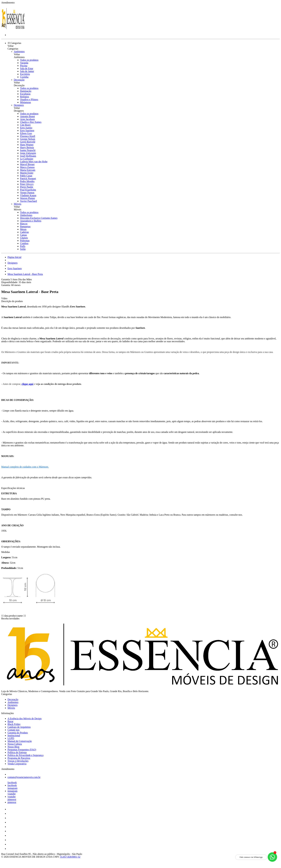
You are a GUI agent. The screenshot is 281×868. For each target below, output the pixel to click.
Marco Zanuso (27, 167)
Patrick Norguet (28, 178)
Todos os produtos (29, 60)
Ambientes (19, 51)
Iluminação (26, 91)
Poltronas (25, 241)
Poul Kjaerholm (28, 190)
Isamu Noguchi (28, 150)
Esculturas (25, 94)
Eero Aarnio (26, 128)
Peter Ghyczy (27, 184)
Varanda (24, 63)
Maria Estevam (28, 170)
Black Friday (14, 724)
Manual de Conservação (20, 741)
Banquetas (25, 226)
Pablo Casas (26, 176)
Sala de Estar (27, 68)
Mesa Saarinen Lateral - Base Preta (25, 274)
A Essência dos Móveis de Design (25, 719)
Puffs (23, 246)
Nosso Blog (13, 747)
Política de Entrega (17, 752)
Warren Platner (28, 198)
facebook (12, 782)
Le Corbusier (27, 159)
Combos (24, 243)
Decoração (19, 80)
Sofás (23, 249)
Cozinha (24, 77)
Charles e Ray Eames (31, 122)
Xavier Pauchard (28, 201)
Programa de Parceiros (19, 758)
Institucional (14, 735)
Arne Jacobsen (27, 119)
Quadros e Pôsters (29, 99)
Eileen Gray (26, 133)
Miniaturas (25, 102)
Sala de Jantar (27, 71)
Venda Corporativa (17, 764)
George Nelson (28, 139)
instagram (12, 788)
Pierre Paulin (27, 187)
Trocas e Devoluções (18, 761)
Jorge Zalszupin (28, 153)
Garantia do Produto (18, 733)
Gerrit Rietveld (28, 142)
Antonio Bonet (27, 116)
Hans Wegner (27, 145)
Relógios (25, 97)
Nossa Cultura (15, 744)
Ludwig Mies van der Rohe (34, 162)
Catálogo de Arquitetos (19, 727)
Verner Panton (27, 193)
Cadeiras (24, 232)
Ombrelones (26, 215)
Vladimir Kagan (28, 195)
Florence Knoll (28, 136)
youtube (12, 794)
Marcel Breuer (27, 164)
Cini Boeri (25, 125)
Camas (23, 235)
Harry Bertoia (27, 147)
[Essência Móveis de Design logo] (13, 30)
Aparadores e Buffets (31, 221)
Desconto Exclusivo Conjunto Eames (39, 218)
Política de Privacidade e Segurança (25, 755)
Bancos (24, 224)
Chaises (24, 238)
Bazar (10, 721)
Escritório (25, 74)
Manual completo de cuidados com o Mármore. (25, 467)
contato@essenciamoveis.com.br (24, 777)
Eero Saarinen (27, 131)
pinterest (12, 799)
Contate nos (13, 730)
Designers (19, 105)
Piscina (24, 66)
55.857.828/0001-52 (70, 857)
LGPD (11, 738)
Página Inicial (14, 257)
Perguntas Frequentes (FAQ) (22, 750)
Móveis (18, 204)
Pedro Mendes (27, 181)
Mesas (23, 229)
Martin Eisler (27, 173)
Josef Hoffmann (28, 156)
